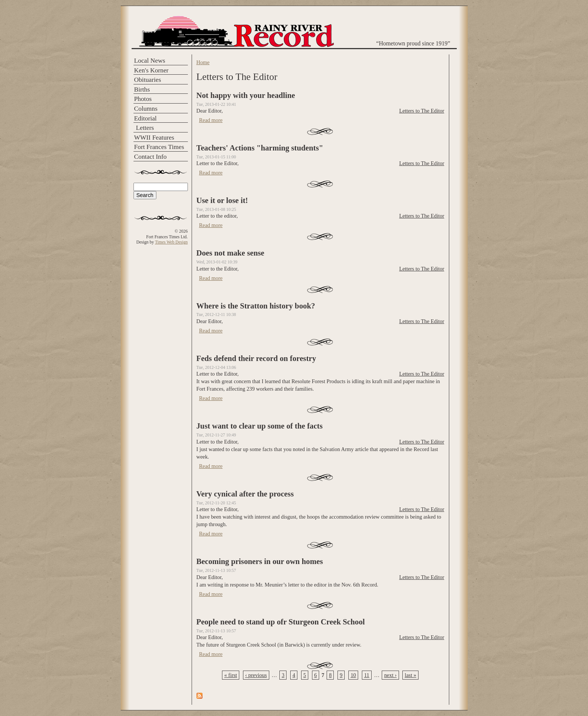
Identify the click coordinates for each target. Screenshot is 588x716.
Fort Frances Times (159, 147)
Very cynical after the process (245, 494)
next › (390, 675)
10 (353, 675)
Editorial (145, 118)
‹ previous (256, 675)
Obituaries (148, 80)
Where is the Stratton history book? (256, 306)
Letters (145, 128)
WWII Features (154, 138)
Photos (143, 99)
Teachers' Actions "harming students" (260, 148)
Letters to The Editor (421, 111)
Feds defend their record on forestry (256, 358)
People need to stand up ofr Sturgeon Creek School (281, 622)
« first (231, 675)
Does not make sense (230, 253)
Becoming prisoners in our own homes (260, 561)
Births (142, 89)
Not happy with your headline (246, 95)
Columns (146, 109)
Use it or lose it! (222, 200)
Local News (150, 61)
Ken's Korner (151, 70)
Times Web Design (171, 242)
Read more (211, 120)
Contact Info (151, 157)
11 (367, 675)
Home (203, 62)
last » (410, 675)
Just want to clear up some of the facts (260, 426)
